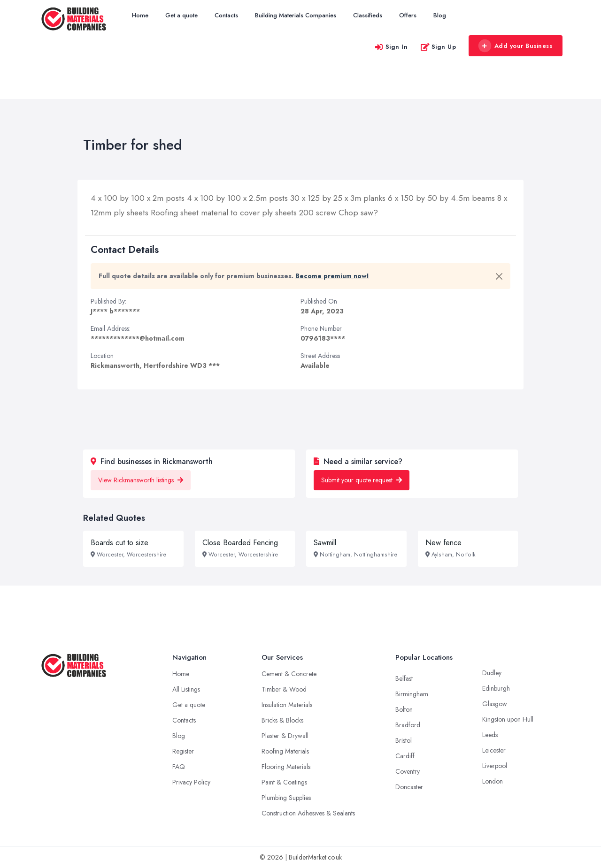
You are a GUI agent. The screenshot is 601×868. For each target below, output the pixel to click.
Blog (440, 15)
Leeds (490, 735)
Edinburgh (496, 688)
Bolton (404, 709)
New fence (443, 543)
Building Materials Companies (296, 15)
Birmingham (412, 694)
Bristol (404, 740)
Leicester (494, 750)
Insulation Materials (287, 705)
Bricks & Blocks (282, 720)
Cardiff (405, 756)
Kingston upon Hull (508, 719)
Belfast (404, 678)
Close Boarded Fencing (240, 543)
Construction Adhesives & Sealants (308, 813)
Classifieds (368, 15)
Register (183, 751)
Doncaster (409, 787)
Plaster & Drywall (285, 736)
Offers (408, 15)
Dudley (492, 673)
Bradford (408, 725)
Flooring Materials (286, 767)
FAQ (179, 767)
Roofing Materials (285, 751)
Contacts (226, 15)
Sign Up (438, 47)
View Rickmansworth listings (141, 480)
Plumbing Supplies (286, 798)
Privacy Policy (191, 782)
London (493, 781)
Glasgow (495, 704)
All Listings (186, 689)
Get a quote (181, 15)
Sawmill (325, 543)
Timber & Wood (284, 689)
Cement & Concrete (289, 674)
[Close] (499, 276)
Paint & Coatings (284, 782)
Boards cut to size (119, 543)
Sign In (391, 47)
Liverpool (495, 766)
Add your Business (515, 46)
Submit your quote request (362, 480)
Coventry (408, 771)
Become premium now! (332, 276)
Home (140, 15)
